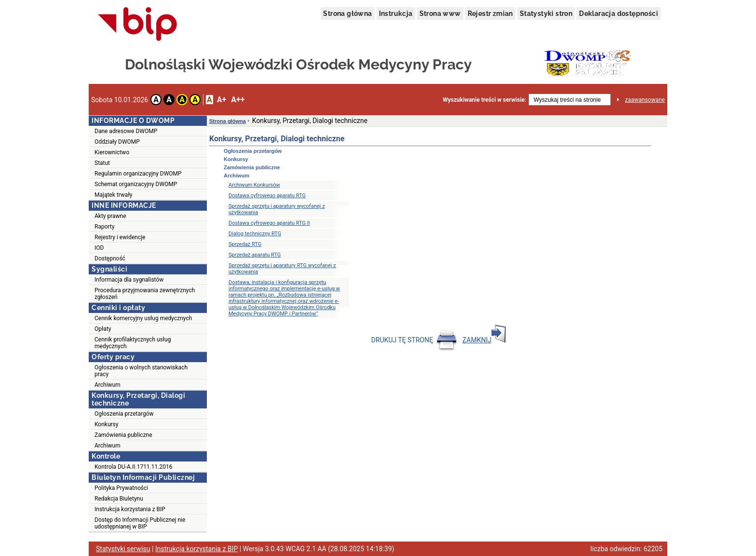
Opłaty (103, 329)
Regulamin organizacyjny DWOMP (138, 174)
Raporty (104, 227)
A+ (222, 100)
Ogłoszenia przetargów (124, 414)
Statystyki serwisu (123, 549)
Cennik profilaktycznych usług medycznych (133, 343)
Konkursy (106, 424)
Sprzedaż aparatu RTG (255, 255)
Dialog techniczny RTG (255, 234)
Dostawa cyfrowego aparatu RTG (267, 196)
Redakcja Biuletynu (119, 499)
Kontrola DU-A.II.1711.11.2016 (133, 467)
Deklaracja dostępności (619, 14)
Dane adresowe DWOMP (126, 131)
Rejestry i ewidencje (120, 237)
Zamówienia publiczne (123, 435)
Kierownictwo (112, 152)
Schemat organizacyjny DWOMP (136, 184)
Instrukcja (396, 14)
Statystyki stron (546, 14)
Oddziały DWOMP (117, 142)
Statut (102, 163)
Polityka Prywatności (121, 488)
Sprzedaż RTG (245, 244)
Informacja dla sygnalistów (129, 280)
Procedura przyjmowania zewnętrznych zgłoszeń (145, 294)
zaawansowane (645, 100)
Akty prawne (110, 216)
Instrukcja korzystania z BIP (130, 509)
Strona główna (347, 14)
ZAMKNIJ (484, 340)
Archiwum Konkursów (254, 185)
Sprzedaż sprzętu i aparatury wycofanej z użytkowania (277, 209)
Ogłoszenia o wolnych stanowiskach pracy (141, 371)
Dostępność (110, 258)
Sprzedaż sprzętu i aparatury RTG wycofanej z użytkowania (282, 269)
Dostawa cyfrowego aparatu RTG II (269, 223)
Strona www (440, 14)
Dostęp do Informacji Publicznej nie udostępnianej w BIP (140, 523)
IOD (99, 248)
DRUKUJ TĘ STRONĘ (414, 340)
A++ (238, 100)
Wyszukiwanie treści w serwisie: (484, 100)
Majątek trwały (113, 195)
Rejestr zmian (490, 14)
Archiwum (108, 385)
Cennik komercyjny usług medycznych (143, 318)
